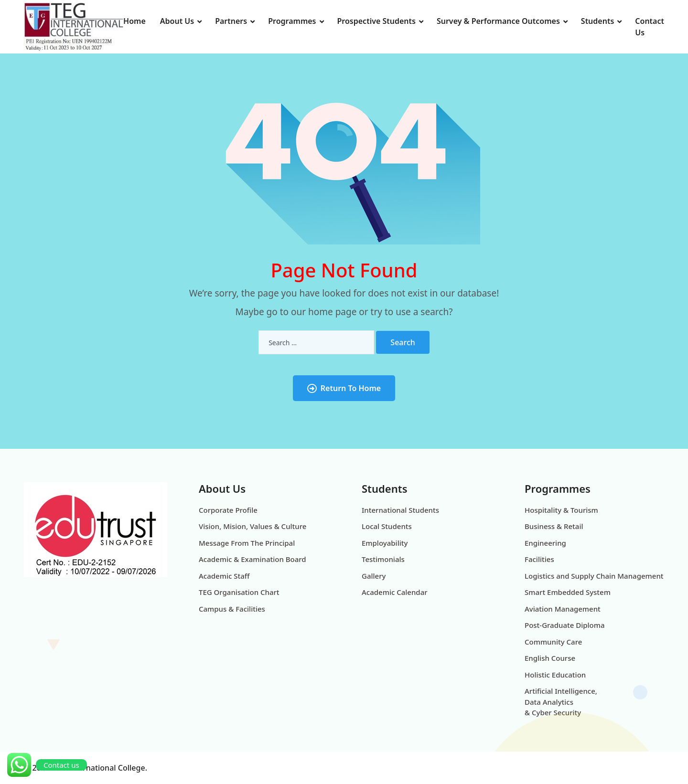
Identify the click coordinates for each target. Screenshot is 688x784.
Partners (231, 21)
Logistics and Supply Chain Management (594, 576)
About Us (177, 21)
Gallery (374, 576)
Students (597, 21)
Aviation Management (563, 609)
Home (134, 21)
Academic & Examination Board (253, 559)
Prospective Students (376, 21)
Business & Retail (554, 526)
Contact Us (650, 27)
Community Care (553, 642)
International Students (400, 510)
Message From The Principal (247, 543)
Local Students (387, 526)
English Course (550, 658)
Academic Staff (224, 576)
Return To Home (344, 388)
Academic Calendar (395, 592)
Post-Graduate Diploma (565, 625)
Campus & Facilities (232, 609)
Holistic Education (555, 675)
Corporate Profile (228, 510)
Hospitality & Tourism (561, 510)
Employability (385, 543)
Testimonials (383, 559)
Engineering (545, 543)
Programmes (292, 21)
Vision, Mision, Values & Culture (253, 526)
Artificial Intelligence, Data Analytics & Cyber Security (561, 702)
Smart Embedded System (568, 592)
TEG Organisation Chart (239, 592)
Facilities (539, 559)
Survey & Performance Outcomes (498, 21)
